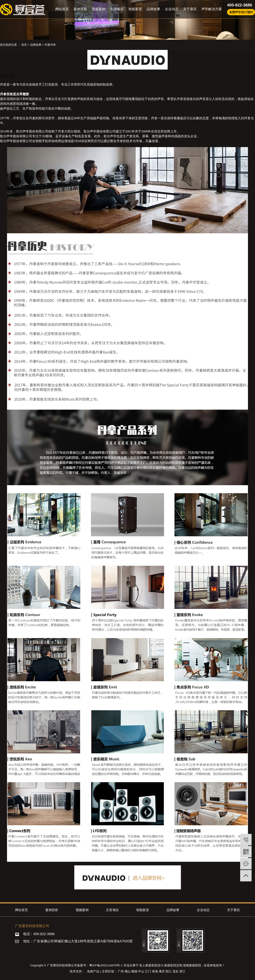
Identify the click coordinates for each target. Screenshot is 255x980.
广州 (121, 971)
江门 (148, 971)
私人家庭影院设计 (151, 965)
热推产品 (94, 971)
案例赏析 (80, 9)
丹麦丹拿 (50, 45)
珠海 (155, 971)
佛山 (128, 971)
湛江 (182, 971)
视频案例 (99, 9)
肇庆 (162, 971)
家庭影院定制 (173, 965)
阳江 (169, 971)
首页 (24, 45)
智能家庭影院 (192, 965)
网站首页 (62, 9)
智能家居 (135, 9)
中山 (142, 971)
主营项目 (117, 9)
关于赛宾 (190, 9)
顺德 (135, 971)
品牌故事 (153, 9)
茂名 (176, 971)
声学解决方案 (212, 9)
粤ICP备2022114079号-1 (106, 965)
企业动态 (172, 9)
